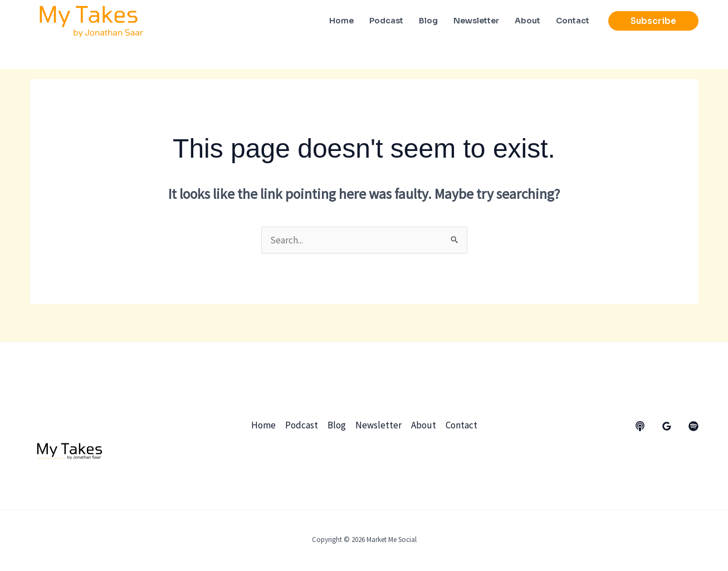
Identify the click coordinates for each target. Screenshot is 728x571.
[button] (653, 21)
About (424, 425)
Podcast (302, 425)
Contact (461, 425)
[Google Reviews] (667, 426)
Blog (337, 425)
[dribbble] (693, 426)
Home (263, 425)
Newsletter (378, 425)
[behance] (640, 426)
